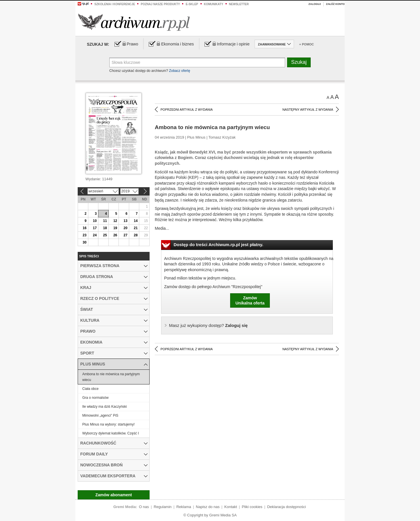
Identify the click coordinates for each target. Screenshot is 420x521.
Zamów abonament (114, 495)
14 (136, 221)
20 (125, 228)
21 (136, 228)
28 (136, 235)
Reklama (184, 507)
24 (95, 235)
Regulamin (163, 507)
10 (95, 221)
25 (105, 235)
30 (84, 242)
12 (115, 221)
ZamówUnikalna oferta (250, 300)
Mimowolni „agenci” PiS (100, 415)
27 (125, 235)
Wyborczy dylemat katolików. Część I (111, 433)
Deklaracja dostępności (287, 507)
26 (115, 235)
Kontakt (231, 507)
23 (84, 235)
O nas (144, 507)
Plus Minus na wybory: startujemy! (108, 424)
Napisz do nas (208, 507)
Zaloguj (315, 4)
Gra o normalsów (95, 398)
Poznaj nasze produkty (160, 4)
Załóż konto (335, 4)
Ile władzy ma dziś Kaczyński (105, 407)
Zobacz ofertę (179, 71)
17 (95, 228)
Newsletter (239, 4)
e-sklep (192, 4)
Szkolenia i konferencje (115, 4)
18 (105, 228)
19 (115, 228)
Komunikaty (214, 4)
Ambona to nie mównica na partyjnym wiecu (111, 377)
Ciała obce (90, 389)
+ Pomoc (307, 44)
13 (125, 221)
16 (84, 228)
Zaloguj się (208, 325)
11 (105, 221)
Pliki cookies (252, 507)
